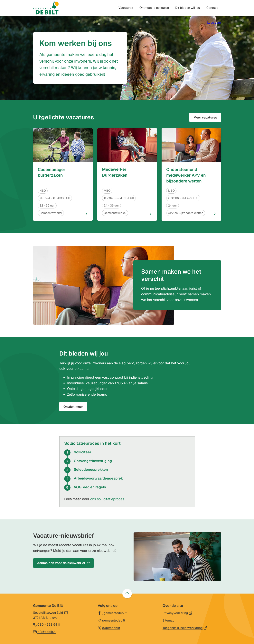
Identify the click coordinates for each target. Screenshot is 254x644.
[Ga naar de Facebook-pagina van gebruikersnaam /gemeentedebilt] (112, 613)
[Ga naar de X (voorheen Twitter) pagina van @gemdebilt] (109, 628)
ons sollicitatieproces (107, 499)
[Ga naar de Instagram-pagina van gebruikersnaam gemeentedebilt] (111, 620)
